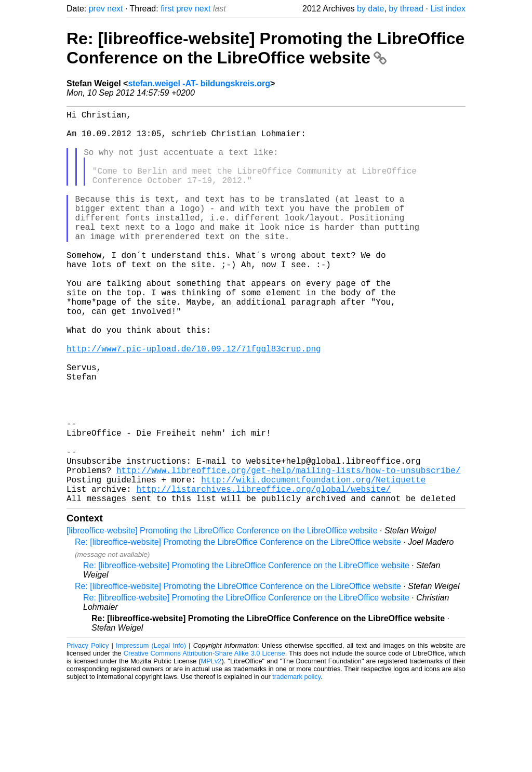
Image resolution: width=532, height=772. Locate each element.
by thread (406, 9)
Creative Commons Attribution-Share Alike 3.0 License (204, 741)
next (115, 9)
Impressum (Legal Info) (151, 733)
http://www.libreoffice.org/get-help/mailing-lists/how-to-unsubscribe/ (288, 551)
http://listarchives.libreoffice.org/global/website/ (263, 574)
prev (97, 9)
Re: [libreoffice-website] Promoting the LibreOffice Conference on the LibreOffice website (265, 48)
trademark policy (296, 764)
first (167, 9)
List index (448, 9)
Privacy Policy (88, 733)
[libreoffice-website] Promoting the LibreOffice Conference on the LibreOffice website (222, 618)
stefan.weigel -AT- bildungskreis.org (199, 83)
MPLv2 (211, 748)
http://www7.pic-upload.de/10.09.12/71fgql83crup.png (194, 402)
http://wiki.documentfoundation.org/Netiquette (313, 562)
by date (370, 9)
